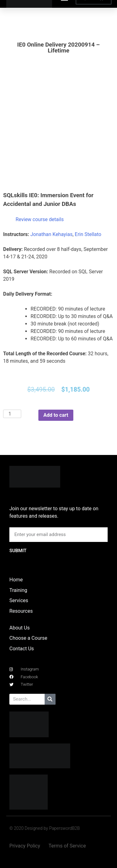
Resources (21, 611)
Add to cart (56, 415)
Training (18, 590)
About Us (19, 628)
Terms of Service (67, 846)
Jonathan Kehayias (51, 234)
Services (19, 600)
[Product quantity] (12, 414)
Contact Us (22, 649)
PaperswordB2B (64, 828)
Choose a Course (28, 638)
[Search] (50, 699)
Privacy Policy (25, 846)
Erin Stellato (88, 234)
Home (16, 580)
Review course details (40, 219)
